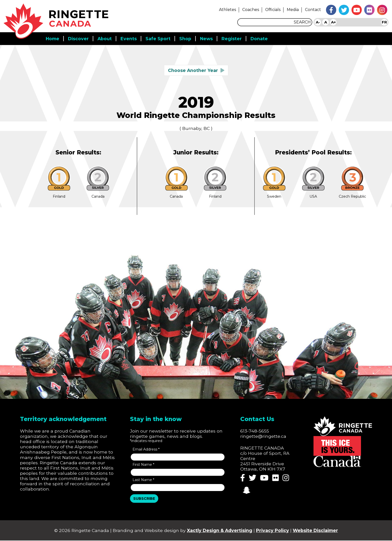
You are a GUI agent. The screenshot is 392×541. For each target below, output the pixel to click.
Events (130, 36)
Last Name (144, 480)
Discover (79, 36)
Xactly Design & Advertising (219, 531)
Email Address (146, 450)
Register (234, 36)
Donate (261, 36)
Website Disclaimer (317, 531)
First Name (144, 465)
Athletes (224, 9)
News (208, 36)
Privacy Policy (273, 531)
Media (292, 9)
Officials (271, 9)
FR (384, 22)
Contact (313, 9)
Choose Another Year (193, 68)
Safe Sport (159, 36)
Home (53, 36)
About (106, 36)
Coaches (248, 9)
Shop (187, 36)
